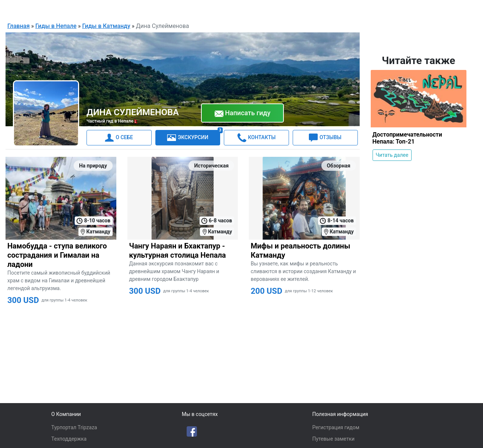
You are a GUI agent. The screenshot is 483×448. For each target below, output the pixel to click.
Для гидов (429, 9)
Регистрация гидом (336, 427)
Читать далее (392, 155)
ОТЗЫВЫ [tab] (325, 137)
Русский (385, 10)
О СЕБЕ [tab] (119, 137)
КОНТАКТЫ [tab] (257, 137)
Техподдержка (69, 439)
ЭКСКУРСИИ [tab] (194, 136)
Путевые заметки (333, 439)
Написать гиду (243, 113)
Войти (460, 9)
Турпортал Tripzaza (74, 427)
